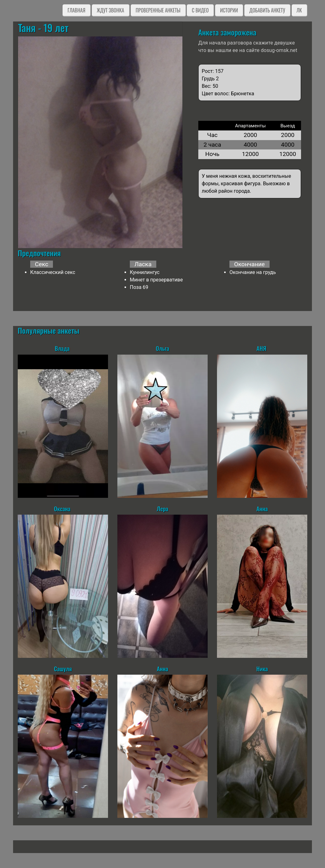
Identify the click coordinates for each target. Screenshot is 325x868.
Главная (76, 10)
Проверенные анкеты (158, 10)
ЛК (299, 10)
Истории (229, 10)
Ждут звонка (111, 10)
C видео (200, 10)
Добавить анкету (267, 10)
